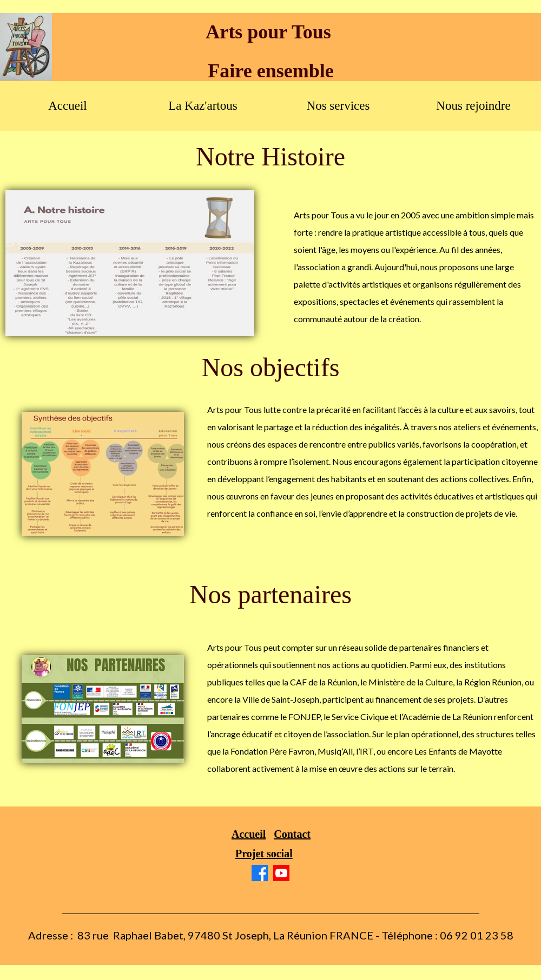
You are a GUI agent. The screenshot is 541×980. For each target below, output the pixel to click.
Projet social (264, 854)
